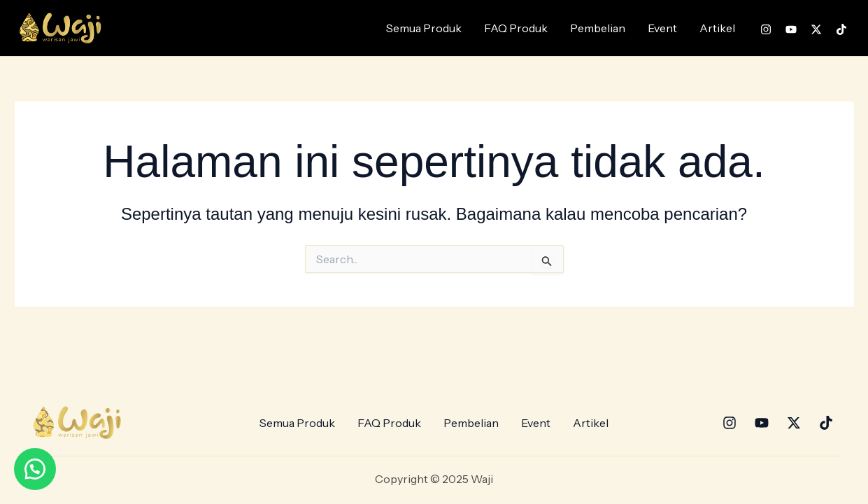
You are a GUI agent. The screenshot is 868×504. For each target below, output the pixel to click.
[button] (35, 469)
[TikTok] (841, 29)
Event (662, 28)
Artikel (717, 28)
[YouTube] (791, 29)
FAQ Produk (516, 28)
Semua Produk (424, 28)
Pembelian (598, 28)
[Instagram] (766, 29)
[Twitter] (816, 29)
